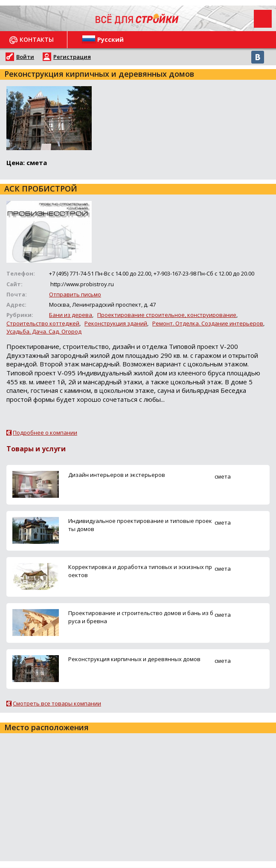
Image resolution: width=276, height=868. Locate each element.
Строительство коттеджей (43, 323)
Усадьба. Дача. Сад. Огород (44, 331)
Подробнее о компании (45, 433)
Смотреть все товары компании (57, 703)
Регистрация (72, 57)
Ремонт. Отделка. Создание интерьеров (208, 323)
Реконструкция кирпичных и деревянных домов (134, 659)
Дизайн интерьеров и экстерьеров (117, 475)
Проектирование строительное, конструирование (167, 315)
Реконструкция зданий (116, 323)
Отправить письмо (75, 294)
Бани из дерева (71, 315)
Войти (25, 57)
